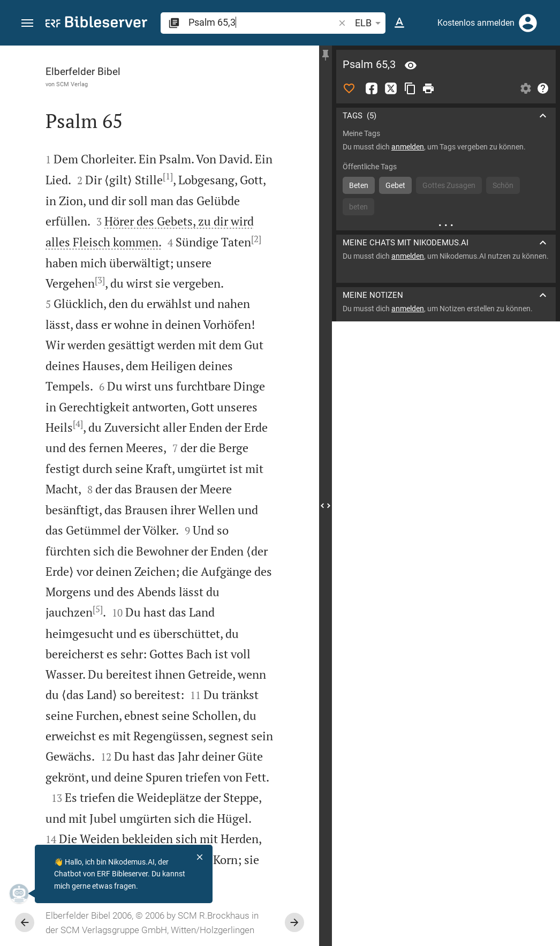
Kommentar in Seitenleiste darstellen (431, 361)
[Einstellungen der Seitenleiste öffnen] (526, 88)
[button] (27, 23)
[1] (168, 176)
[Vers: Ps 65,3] (411, 65)
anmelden (408, 147)
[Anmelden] (528, 23)
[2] (256, 239)
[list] (446, 409)
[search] (262, 22)
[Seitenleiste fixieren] (326, 55)
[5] (98, 609)
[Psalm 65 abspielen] (446, 590)
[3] (100, 280)
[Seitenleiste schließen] (326, 505)
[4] (78, 424)
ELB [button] (370, 23)
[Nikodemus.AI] (25, 894)
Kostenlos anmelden (476, 23)
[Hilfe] (543, 88)
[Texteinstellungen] (399, 23)
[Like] (349, 88)
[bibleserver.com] (96, 24)
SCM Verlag (72, 84)
